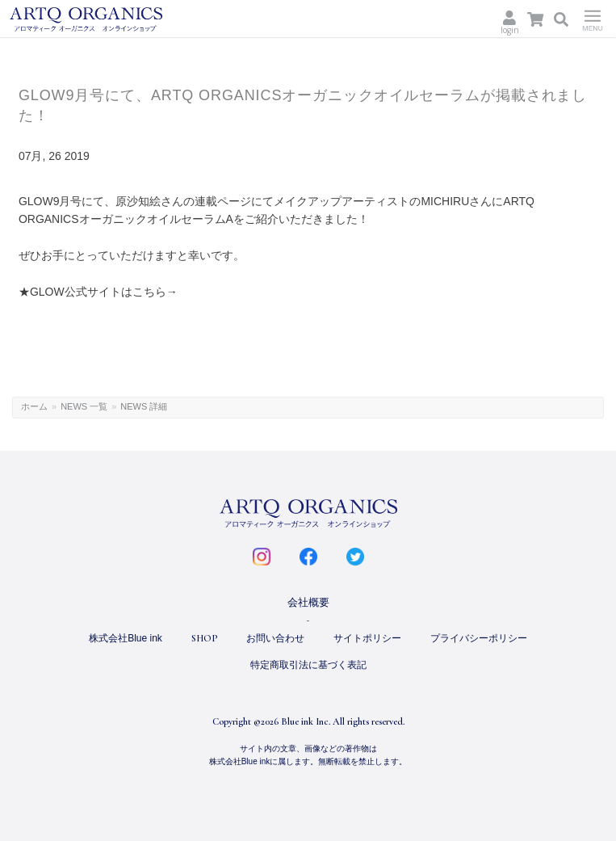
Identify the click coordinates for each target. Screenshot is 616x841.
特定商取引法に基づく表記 (308, 665)
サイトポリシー (367, 638)
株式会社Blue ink (126, 638)
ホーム (34, 406)
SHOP (204, 638)
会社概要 (308, 602)
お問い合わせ (275, 638)
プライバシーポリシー (479, 638)
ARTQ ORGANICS (112, 19)
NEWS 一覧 (84, 406)
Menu (593, 19)
